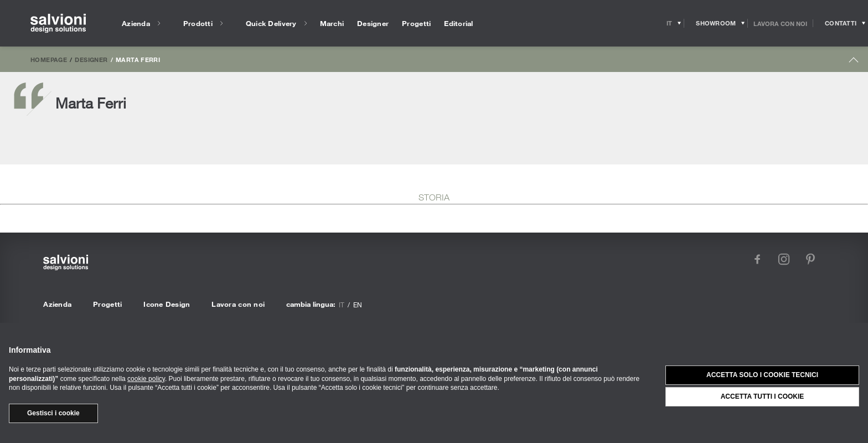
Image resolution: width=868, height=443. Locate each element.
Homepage (49, 59)
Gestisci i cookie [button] (53, 413)
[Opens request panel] (841, 23)
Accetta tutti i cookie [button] (763, 396)
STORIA (434, 197)
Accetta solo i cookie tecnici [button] (762, 375)
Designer (91, 59)
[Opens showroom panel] (716, 23)
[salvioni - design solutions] (58, 24)
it (342, 305)
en (358, 305)
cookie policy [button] (146, 379)
